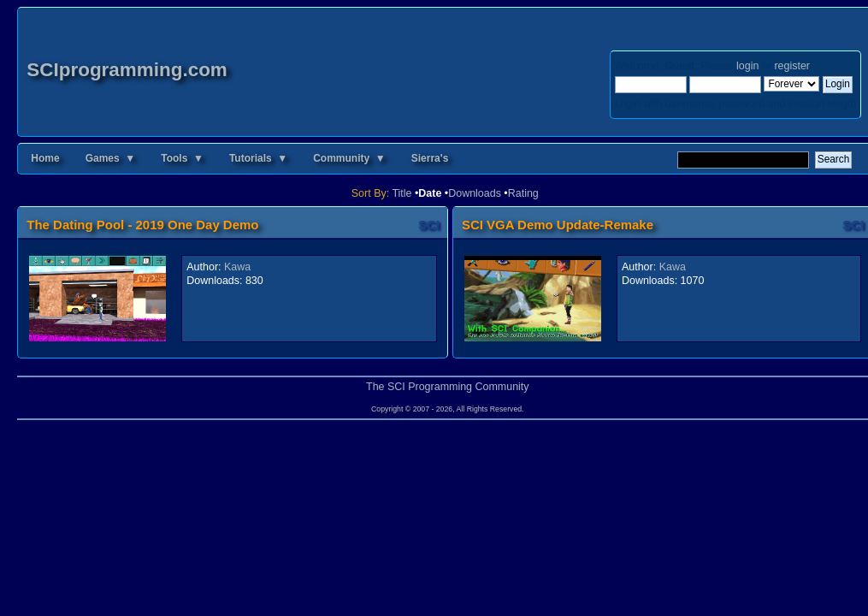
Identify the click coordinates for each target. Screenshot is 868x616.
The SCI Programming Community (448, 387)
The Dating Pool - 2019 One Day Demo (142, 225)
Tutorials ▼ (258, 158)
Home (45, 158)
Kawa (237, 267)
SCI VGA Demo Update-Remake (558, 225)
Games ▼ (111, 158)
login (747, 66)
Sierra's (430, 158)
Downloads (475, 193)
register (791, 66)
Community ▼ (349, 158)
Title (402, 193)
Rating (523, 193)
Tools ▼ (182, 158)
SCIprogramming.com (127, 70)
